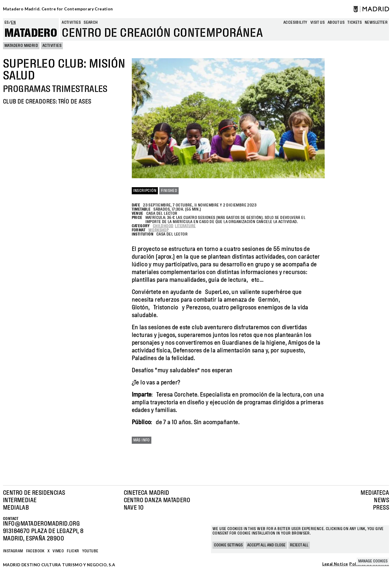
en (13, 23)
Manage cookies (373, 561)
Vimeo (58, 551)
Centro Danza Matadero (157, 500)
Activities (71, 23)
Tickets (355, 23)
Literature (185, 226)
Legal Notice (335, 564)
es (7, 23)
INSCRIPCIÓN (145, 191)
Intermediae (20, 500)
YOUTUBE (90, 551)
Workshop (158, 230)
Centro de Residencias (34, 493)
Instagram (13, 551)
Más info (142, 440)
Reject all (299, 545)
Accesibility (295, 23)
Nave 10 (134, 508)
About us (336, 23)
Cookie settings (228, 545)
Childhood (163, 226)
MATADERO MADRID (21, 46)
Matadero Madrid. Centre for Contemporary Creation (58, 9)
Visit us (318, 23)
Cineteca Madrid (147, 493)
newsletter (376, 23)
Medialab (16, 508)
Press (381, 508)
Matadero (31, 33)
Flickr (73, 551)
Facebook (35, 551)
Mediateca (375, 493)
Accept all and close (266, 545)
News (381, 500)
